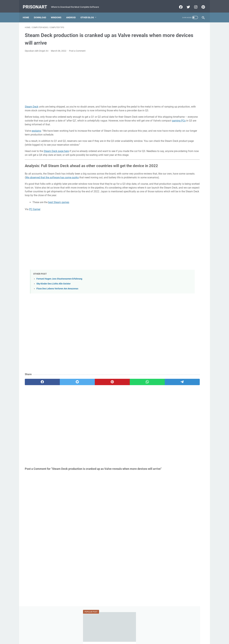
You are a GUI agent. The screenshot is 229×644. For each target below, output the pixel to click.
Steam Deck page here (56, 156)
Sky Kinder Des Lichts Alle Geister (54, 306)
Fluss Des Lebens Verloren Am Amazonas (57, 311)
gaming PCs (116, 125)
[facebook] (37, 404)
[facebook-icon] (178, 4)
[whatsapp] (109, 404)
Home (28, 13)
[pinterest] (85, 404)
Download (42, 13)
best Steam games (59, 224)
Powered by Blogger (109, 639)
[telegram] (133, 404)
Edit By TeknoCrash (129, 639)
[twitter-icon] (186, 4)
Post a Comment (77, 48)
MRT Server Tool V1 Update (175, 151)
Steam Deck (32, 104)
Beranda (115, 633)
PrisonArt (37, 4)
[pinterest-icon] (201, 4)
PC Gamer (35, 231)
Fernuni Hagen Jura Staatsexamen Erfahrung (59, 301)
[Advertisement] (85, 76)
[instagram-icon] (193, 4)
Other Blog (89, 13)
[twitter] (61, 404)
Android (73, 13)
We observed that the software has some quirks (104, 192)
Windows (58, 13)
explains (36, 136)
